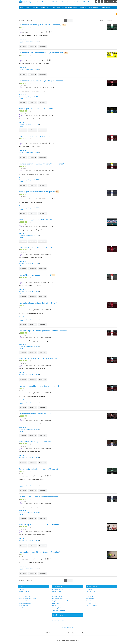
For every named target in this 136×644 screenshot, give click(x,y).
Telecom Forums (67, 2)
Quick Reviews (56, 618)
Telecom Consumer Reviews (70, 8)
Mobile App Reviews (94, 8)
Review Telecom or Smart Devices (27, 599)
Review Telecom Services (25, 596)
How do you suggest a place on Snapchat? (36, 220)
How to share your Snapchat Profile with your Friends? (41, 164)
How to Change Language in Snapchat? (35, 275)
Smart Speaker (90, 596)
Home (39, 2)
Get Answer (35, 8)
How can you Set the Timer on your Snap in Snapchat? (41, 81)
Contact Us (51, 2)
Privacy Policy (70, 628)
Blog (59, 8)
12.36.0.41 (37, 347)
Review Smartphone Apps (25, 601)
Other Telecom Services (59, 610)
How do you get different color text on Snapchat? (39, 386)
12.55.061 (37, 97)
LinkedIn (105, 2)
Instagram (110, 2)
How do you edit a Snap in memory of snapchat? (39, 497)
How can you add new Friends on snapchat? (37, 192)
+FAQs (53, 8)
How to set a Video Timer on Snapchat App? (37, 247)
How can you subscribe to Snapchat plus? (36, 109)
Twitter (96, 2)
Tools (90, 2)
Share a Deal (22, 589)
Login (74, 2)
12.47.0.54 (37, 124)
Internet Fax (56, 603)
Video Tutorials (106, 8)
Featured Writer (45, 8)
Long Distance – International (60, 601)
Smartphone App (23, 41)
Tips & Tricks (83, 8)
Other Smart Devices (92, 605)
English (21, 43)
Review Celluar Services (25, 594)
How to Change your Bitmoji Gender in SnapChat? (39, 552)
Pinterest (108, 2)
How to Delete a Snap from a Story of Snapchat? (39, 358)
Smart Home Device (91, 594)
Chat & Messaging (57, 596)
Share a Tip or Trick (24, 592)
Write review (42, 46)
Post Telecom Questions (25, 603)
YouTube (102, 2)
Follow (85, 2)
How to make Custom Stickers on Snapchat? (37, 414)
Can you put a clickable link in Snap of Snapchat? (39, 469)
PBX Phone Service (57, 605)
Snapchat (31, 41)
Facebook (99, 2)
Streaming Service (57, 608)
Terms (64, 628)
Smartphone (90, 589)
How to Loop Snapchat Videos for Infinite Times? (39, 524)
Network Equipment (91, 603)
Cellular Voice (56, 594)
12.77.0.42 (37, 69)
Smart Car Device (91, 592)
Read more (23, 46)
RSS (116, 2)
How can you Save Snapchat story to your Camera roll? (41, 53)
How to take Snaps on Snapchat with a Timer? (38, 303)
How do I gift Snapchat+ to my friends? (35, 136)
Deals (21, 8)
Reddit (113, 2)
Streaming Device (91, 599)
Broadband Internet (58, 589)
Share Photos (22, 608)
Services (58, 2)
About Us (45, 2)
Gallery (27, 8)
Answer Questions (23, 605)
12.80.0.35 (37, 41)
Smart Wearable (91, 601)
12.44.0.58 (37, 263)
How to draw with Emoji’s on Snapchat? (35, 441)
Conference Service (58, 599)
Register (79, 2)
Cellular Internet (57, 592)
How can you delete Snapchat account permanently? (40, 25)
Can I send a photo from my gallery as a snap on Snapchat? (43, 331)
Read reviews (32, 46)
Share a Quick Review (58, 620)
